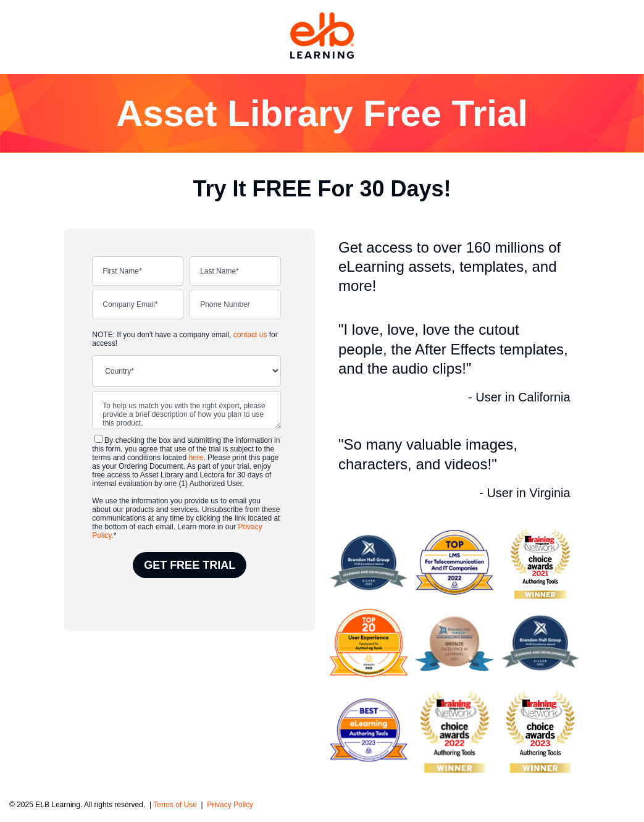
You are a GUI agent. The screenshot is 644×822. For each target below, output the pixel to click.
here (196, 458)
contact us (250, 335)
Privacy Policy (230, 805)
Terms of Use (176, 805)
